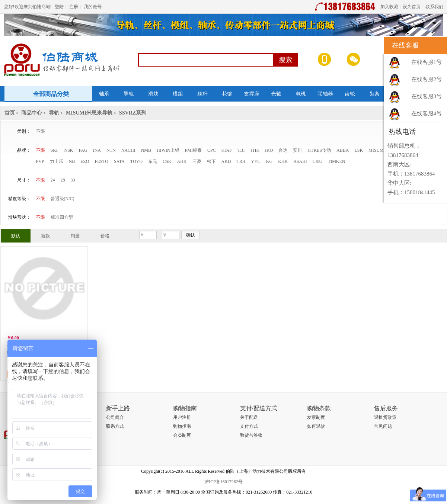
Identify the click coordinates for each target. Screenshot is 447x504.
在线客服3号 (427, 96)
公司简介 (115, 417)
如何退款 (316, 426)
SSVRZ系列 (133, 113)
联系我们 (434, 7)
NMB (146, 150)
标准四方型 (62, 217)
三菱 (197, 161)
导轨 (129, 94)
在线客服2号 (427, 79)
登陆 (59, 7)
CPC (212, 150)
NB (72, 161)
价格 (105, 236)
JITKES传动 (319, 150)
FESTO (102, 161)
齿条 (374, 94)
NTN (111, 150)
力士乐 (57, 161)
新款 (45, 236)
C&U (317, 161)
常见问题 (383, 426)
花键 (227, 94)
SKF (55, 150)
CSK (167, 161)
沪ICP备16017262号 (223, 482)
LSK (359, 150)
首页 (10, 113)
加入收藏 (389, 7)
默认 (16, 236)
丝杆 (202, 94)
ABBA (343, 150)
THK (255, 150)
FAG (83, 150)
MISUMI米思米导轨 (89, 113)
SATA (119, 161)
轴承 (104, 94)
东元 (153, 161)
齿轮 (350, 94)
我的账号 (93, 7)
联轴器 (325, 94)
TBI (241, 150)
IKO (269, 150)
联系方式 (115, 426)
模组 (178, 94)
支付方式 (249, 426)
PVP (40, 161)
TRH (241, 161)
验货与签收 (251, 435)
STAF (227, 150)
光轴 (276, 94)
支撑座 (252, 94)
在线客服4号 (427, 113)
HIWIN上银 (168, 150)
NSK (69, 150)
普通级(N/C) (63, 199)
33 (73, 180)
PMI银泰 (193, 150)
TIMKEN (337, 161)
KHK (283, 161)
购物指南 (182, 426)
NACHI (128, 150)
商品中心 (32, 113)
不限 (41, 131)
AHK (182, 161)
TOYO (136, 161)
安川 (297, 150)
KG (269, 161)
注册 (74, 7)
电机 (301, 94)
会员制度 (182, 435)
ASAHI (300, 161)
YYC (256, 161)
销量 (75, 236)
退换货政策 (385, 417)
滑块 (153, 94)
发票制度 (316, 417)
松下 (211, 161)
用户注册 (182, 417)
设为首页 (412, 7)
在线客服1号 (427, 62)
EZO (85, 161)
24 (53, 180)
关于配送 (249, 417)
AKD (226, 161)
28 (63, 180)
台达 (283, 150)
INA (97, 150)
